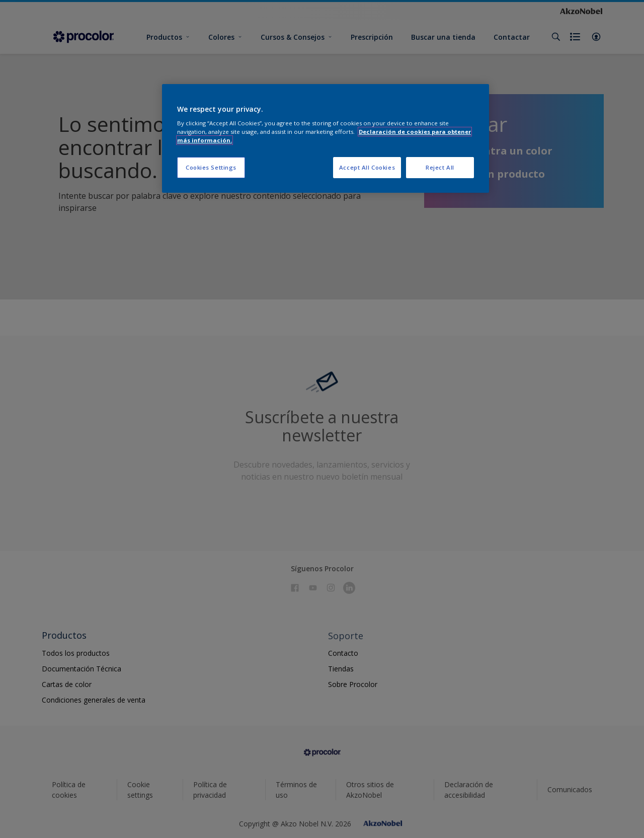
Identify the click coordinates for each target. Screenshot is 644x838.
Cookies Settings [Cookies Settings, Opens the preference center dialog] (211, 167)
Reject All (440, 167)
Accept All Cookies (367, 167)
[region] (326, 139)
